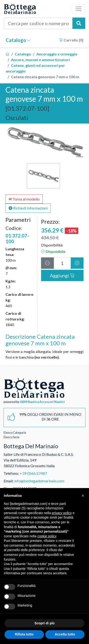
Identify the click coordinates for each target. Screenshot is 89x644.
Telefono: (11, 473)
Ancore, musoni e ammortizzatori (40, 60)
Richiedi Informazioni (28, 208)
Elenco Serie (12, 437)
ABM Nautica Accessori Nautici (42, 402)
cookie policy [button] (47, 536)
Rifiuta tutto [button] (24, 634)
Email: (9, 481)
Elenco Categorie (15, 433)
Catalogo (18, 40)
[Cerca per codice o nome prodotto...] (38, 23)
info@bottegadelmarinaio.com (39, 481)
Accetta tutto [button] (65, 634)
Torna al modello (24, 199)
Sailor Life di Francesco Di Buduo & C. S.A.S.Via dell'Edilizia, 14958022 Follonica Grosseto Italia (39, 460)
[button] (83, 496)
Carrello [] (71, 40)
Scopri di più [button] (44, 623)
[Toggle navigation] (79, 9)
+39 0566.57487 (33, 473)
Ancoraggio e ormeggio (57, 54)
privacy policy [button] (62, 513)
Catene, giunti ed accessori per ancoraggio (35, 68)
